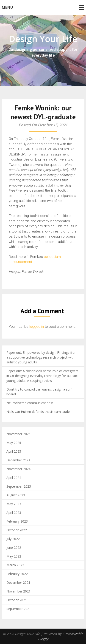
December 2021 (18, 582)
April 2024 (14, 478)
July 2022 (13, 539)
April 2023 (14, 513)
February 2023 (17, 521)
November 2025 (18, 434)
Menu (7, 7)
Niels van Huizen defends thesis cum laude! (38, 412)
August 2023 (16, 495)
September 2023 (19, 486)
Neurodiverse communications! (30, 403)
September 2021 (19, 609)
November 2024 (18, 469)
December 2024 (18, 460)
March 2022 (15, 565)
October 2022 (17, 530)
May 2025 (14, 443)
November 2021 (18, 591)
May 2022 (14, 556)
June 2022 (14, 548)
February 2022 (17, 574)
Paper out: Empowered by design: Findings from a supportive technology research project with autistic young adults (42, 357)
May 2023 (14, 504)
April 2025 (14, 451)
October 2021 (17, 600)
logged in (37, 327)
